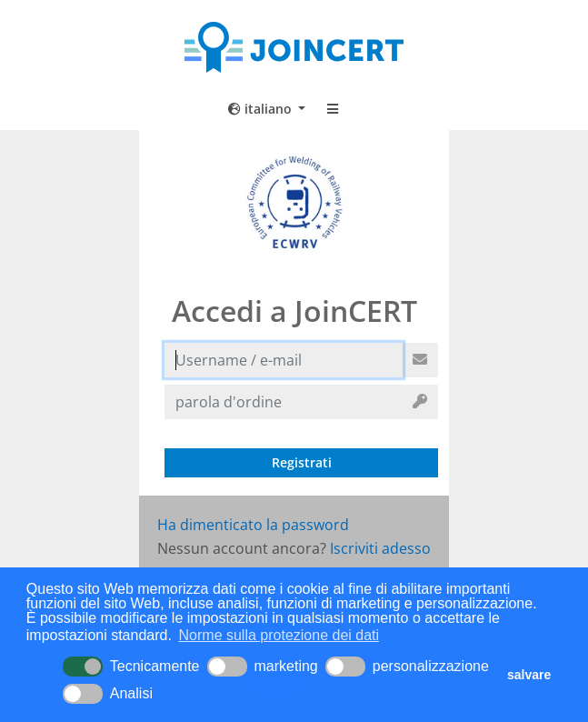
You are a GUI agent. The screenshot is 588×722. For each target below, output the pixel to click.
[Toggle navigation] (333, 109)
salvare (529, 675)
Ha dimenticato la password (253, 525)
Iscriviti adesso (380, 548)
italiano (262, 109)
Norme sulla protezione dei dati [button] (279, 635)
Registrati (302, 462)
